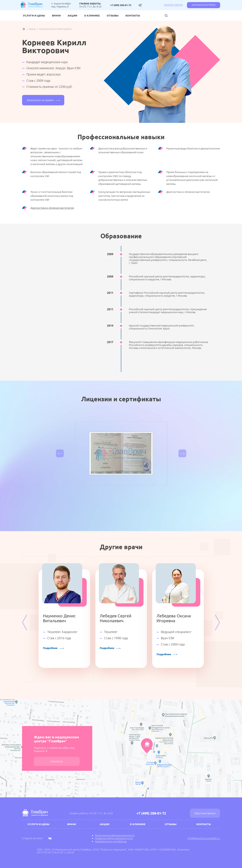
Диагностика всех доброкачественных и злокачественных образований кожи (123, 150)
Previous (25, 622)
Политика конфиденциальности (115, 835)
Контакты (133, 16)
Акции (72, 16)
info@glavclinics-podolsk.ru (204, 838)
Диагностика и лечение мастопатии (188, 192)
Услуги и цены (34, 16)
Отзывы (113, 16)
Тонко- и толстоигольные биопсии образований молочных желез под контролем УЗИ (52, 196)
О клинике (92, 16)
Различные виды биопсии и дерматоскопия (193, 148)
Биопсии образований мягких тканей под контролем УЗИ (56, 174)
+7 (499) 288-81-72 (121, 5)
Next (218, 622)
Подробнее (53, 648)
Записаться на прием (204, 5)
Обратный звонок (205, 813)
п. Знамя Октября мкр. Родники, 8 (61, 5)
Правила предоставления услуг (114, 838)
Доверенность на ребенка (111, 841)
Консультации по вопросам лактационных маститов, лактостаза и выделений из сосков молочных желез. (124, 196)
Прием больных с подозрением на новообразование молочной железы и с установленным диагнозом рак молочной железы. (192, 178)
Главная (24, 29)
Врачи (56, 16)
